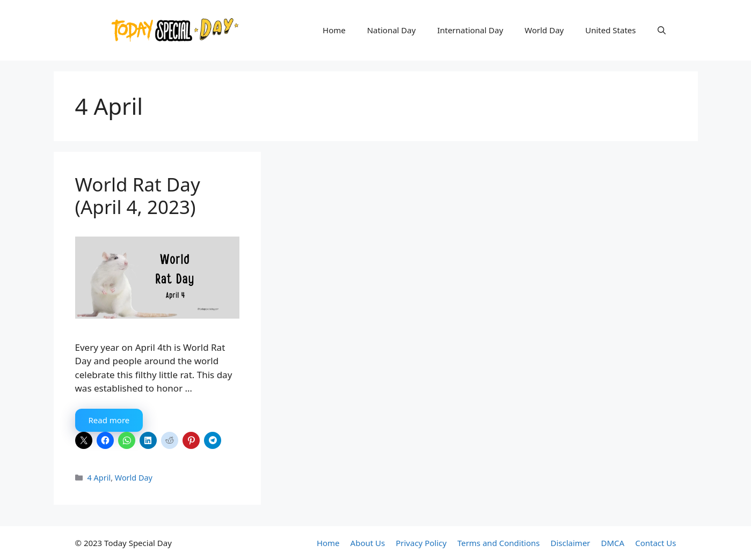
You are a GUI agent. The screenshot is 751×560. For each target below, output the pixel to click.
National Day (392, 30)
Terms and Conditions (499, 543)
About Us (368, 543)
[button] (662, 30)
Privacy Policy (421, 543)
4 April (99, 478)
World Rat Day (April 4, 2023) (138, 196)
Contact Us (655, 543)
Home (334, 30)
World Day (544, 30)
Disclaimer (571, 543)
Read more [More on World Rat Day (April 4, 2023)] (109, 420)
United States (610, 30)
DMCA (613, 543)
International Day (470, 30)
